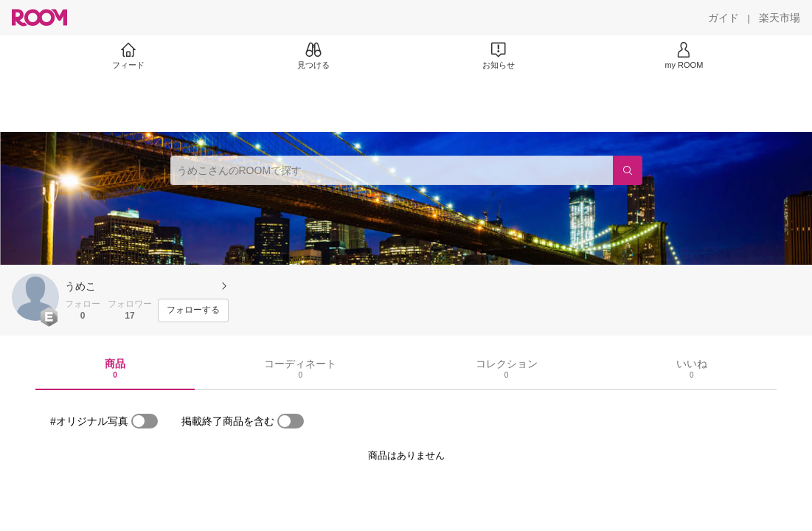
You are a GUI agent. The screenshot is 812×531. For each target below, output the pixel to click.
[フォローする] (193, 310)
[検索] (628, 170)
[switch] (145, 421)
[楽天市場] (780, 18)
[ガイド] (723, 18)
